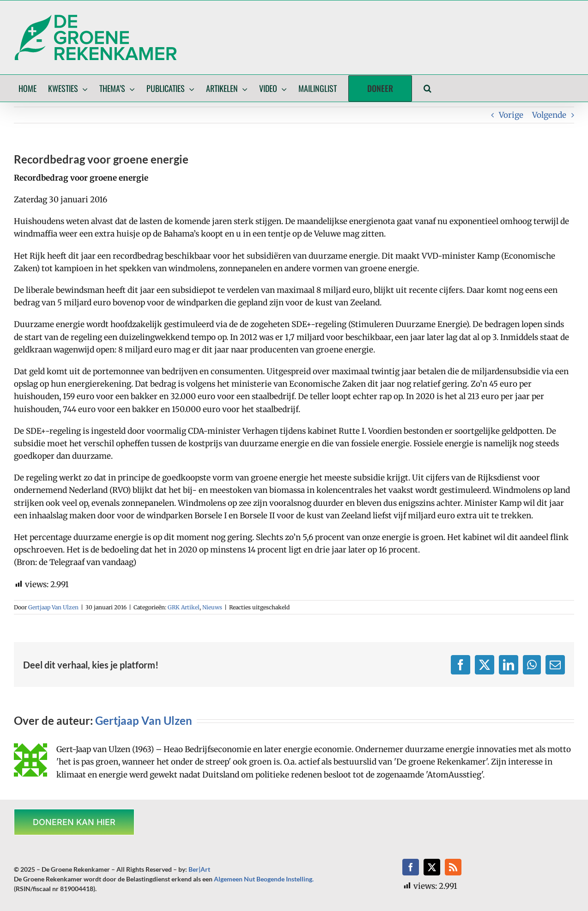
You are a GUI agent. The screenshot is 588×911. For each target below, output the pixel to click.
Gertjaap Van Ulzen (53, 607)
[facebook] (411, 867)
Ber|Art (199, 869)
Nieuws (212, 607)
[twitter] (432, 867)
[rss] (453, 867)
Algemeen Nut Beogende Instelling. (264, 879)
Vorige (511, 115)
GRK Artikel (184, 607)
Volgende (549, 115)
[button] (427, 88)
